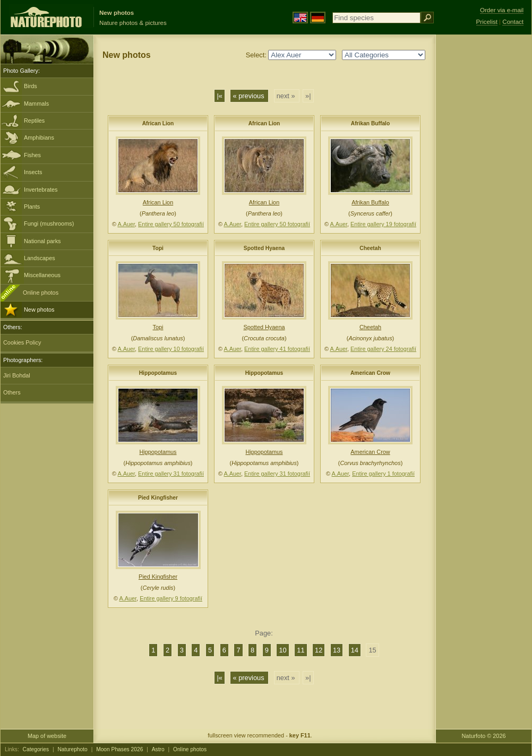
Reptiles (34, 121)
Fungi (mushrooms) (49, 224)
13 (337, 650)
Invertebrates (41, 190)
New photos (39, 310)
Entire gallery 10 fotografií (171, 349)
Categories (36, 749)
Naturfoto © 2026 (484, 736)
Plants (32, 207)
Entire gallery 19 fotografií (383, 224)
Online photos (41, 293)
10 (282, 650)
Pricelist (487, 22)
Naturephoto (72, 749)
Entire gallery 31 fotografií (171, 474)
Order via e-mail (502, 10)
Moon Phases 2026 (119, 749)
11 (301, 650)
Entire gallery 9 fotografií (171, 598)
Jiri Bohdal (17, 375)
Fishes (32, 155)
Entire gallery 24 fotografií (383, 349)
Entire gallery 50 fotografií (171, 224)
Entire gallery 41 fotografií (277, 349)
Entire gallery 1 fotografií (383, 474)
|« (219, 96)
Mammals (36, 104)
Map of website (47, 736)
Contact (513, 22)
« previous (249, 96)
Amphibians (39, 138)
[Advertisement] (484, 204)
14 (355, 650)
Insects (33, 172)
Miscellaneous (42, 275)
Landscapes (40, 258)
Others (12, 392)
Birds (31, 86)
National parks (42, 241)
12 (319, 650)
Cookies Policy (22, 342)
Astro (158, 749)
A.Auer (126, 224)
